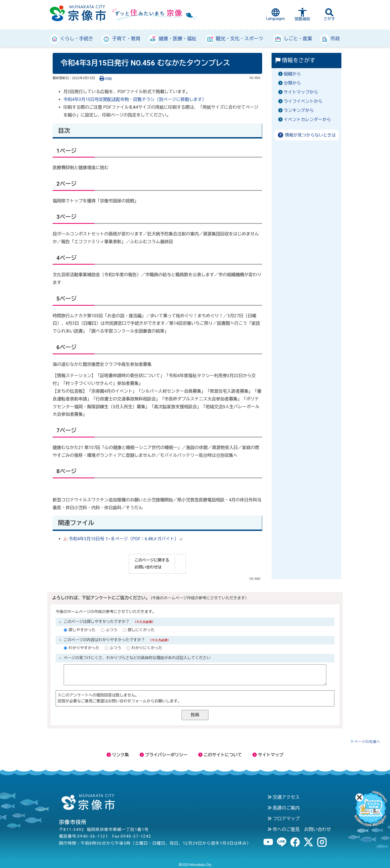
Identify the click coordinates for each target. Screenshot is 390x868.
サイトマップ (268, 755)
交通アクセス (284, 797)
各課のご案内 (284, 808)
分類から (292, 83)
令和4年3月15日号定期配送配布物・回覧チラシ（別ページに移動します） (135, 99)
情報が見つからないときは (307, 135)
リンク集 (118, 755)
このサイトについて (220, 755)
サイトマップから (301, 92)
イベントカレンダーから (307, 120)
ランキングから (299, 110)
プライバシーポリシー (164, 755)
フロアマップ (284, 819)
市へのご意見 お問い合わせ (299, 829)
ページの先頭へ (367, 742)
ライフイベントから (303, 101)
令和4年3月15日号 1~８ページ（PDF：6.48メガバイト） (123, 539)
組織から (292, 74)
